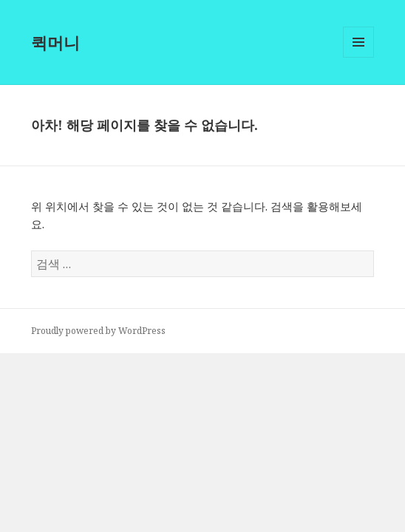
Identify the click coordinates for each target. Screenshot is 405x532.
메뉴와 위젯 (358, 57)
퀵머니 (55, 42)
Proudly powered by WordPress (98, 331)
